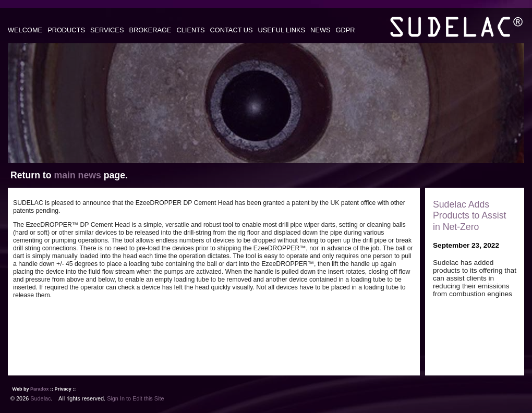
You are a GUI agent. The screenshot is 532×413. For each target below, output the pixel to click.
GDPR (346, 30)
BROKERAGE (150, 30)
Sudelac (40, 398)
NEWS (320, 30)
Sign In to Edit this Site (135, 398)
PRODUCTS (66, 30)
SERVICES (107, 30)
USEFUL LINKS (282, 30)
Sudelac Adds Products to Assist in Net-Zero (469, 215)
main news (77, 175)
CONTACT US (232, 30)
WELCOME (25, 30)
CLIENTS (191, 30)
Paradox (40, 389)
